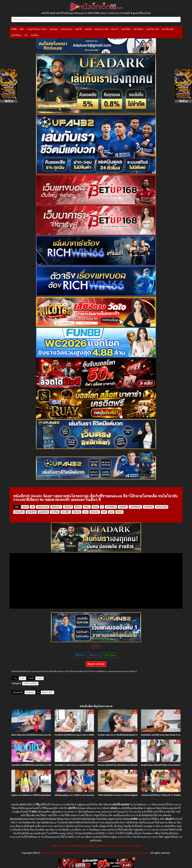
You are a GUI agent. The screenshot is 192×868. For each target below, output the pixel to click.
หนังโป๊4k (123, 507)
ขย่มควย (77, 512)
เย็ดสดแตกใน (43, 507)
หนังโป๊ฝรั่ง (138, 29)
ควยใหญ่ (55, 512)
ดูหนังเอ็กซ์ (31, 512)
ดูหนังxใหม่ (43, 512)
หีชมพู (95, 507)
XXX (22, 29)
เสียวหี (25, 507)
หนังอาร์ (115, 29)
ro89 (104, 512)
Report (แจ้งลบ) (96, 664)
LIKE (96, 646)
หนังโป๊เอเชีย (168, 29)
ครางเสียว (66, 512)
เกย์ (26, 35)
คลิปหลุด (54, 29)
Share (81, 655)
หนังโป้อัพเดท (135, 507)
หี (102, 507)
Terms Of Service (132, 846)
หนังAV (88, 29)
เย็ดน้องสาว (56, 507)
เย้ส (32, 507)
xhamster (95, 512)
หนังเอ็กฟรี (148, 507)
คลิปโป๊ (79, 29)
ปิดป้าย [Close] (9, 101)
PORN (14, 29)
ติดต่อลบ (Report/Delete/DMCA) (68, 846)
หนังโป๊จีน (126, 29)
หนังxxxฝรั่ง (19, 512)
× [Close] (134, 859)
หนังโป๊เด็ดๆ (111, 507)
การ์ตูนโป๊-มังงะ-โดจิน (37, 29)
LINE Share (110, 655)
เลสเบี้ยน (34, 35)
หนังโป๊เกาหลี (153, 29)
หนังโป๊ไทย (16, 35)
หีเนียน (87, 507)
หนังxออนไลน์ (161, 507)
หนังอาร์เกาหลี (101, 29)
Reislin (119, 512)
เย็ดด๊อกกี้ (68, 507)
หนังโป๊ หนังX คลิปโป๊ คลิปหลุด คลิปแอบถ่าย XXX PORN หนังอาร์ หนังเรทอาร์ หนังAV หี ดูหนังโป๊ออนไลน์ (95, 853)
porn (111, 512)
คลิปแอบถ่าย (67, 29)
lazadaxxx (30, 692)
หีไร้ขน (78, 507)
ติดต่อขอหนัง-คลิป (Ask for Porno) (104, 846)
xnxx (85, 512)
